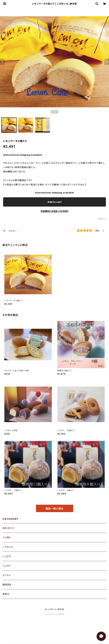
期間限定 (7, 585)
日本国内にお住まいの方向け (55, 211)
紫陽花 (6, 594)
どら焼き (7, 537)
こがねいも (8, 547)
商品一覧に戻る (55, 509)
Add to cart (54, 202)
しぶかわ (7, 556)
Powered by (55, 614)
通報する (102, 219)
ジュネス (7, 566)
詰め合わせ (8, 528)
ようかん (7, 575)
